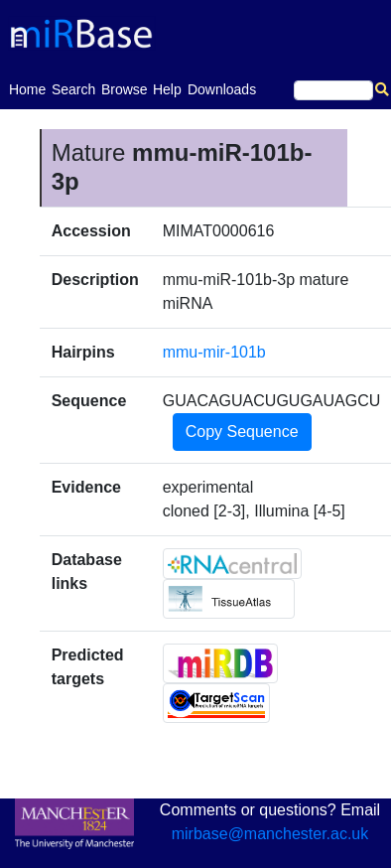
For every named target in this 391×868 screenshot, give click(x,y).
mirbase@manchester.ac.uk (270, 834)
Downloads (222, 89)
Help (167, 89)
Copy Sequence (242, 432)
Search (73, 89)
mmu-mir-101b (214, 352)
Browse (125, 89)
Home (27, 88)
